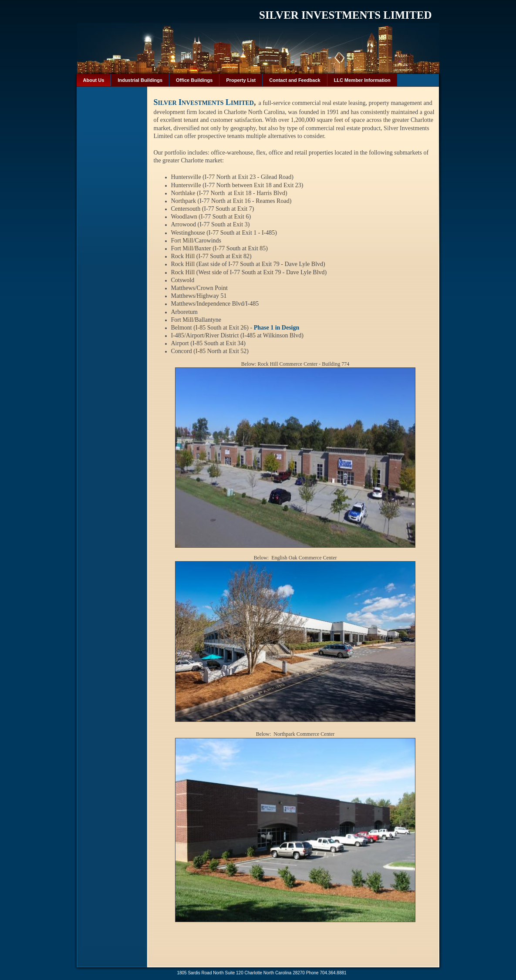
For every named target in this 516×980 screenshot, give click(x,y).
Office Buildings (194, 80)
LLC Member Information (362, 80)
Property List (241, 80)
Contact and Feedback (295, 80)
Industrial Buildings (140, 80)
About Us (94, 80)
